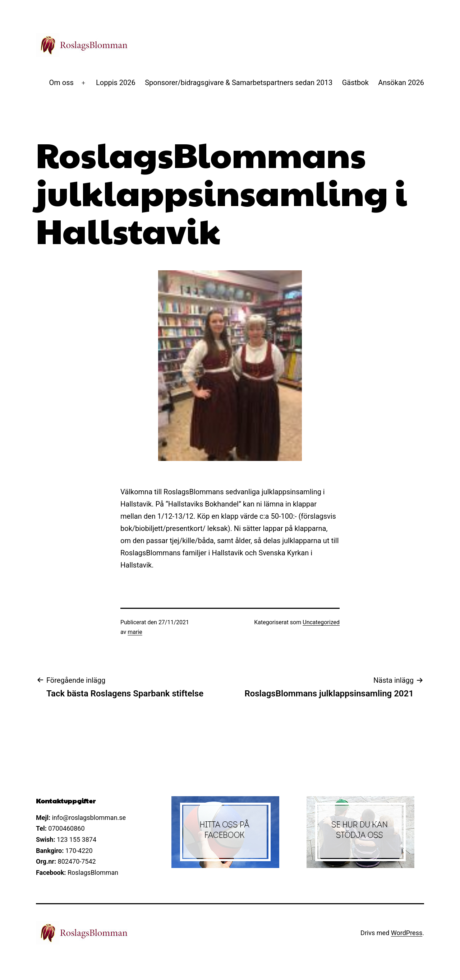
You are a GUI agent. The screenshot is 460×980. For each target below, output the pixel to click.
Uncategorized (321, 622)
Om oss (61, 83)
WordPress (407, 933)
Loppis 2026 (116, 83)
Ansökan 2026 (401, 83)
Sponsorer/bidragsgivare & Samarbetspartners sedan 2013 (239, 83)
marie (135, 632)
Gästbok (355, 83)
